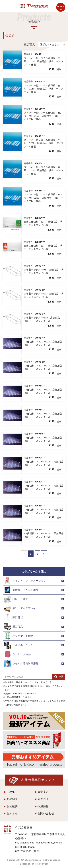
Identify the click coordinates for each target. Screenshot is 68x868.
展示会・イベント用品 (21, 590)
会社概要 (12, 806)
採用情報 (43, 806)
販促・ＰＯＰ (16, 599)
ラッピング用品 (17, 654)
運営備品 (13, 627)
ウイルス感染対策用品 (21, 664)
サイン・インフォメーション (25, 581)
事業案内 (43, 792)
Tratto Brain (42, 864)
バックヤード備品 (18, 636)
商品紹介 (12, 799)
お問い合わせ (46, 813)
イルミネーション (18, 645)
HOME (11, 792)
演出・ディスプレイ (20, 608)
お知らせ (12, 813)
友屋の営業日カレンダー (39, 780)
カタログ (43, 799)
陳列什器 (13, 618)
